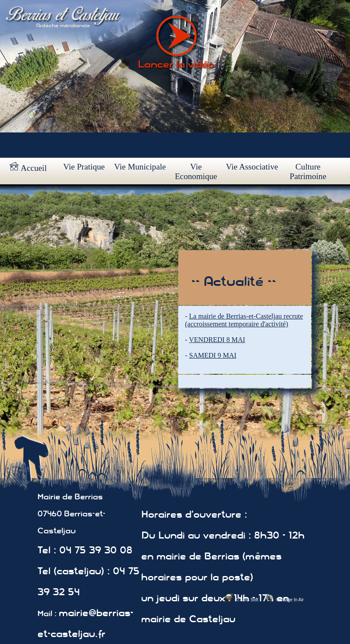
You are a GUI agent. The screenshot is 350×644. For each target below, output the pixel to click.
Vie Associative (252, 167)
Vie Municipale (140, 167)
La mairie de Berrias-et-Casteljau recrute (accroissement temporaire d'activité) (244, 320)
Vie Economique (196, 171)
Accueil (28, 167)
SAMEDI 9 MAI (213, 355)
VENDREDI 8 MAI (217, 340)
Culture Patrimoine (308, 171)
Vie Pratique (84, 167)
